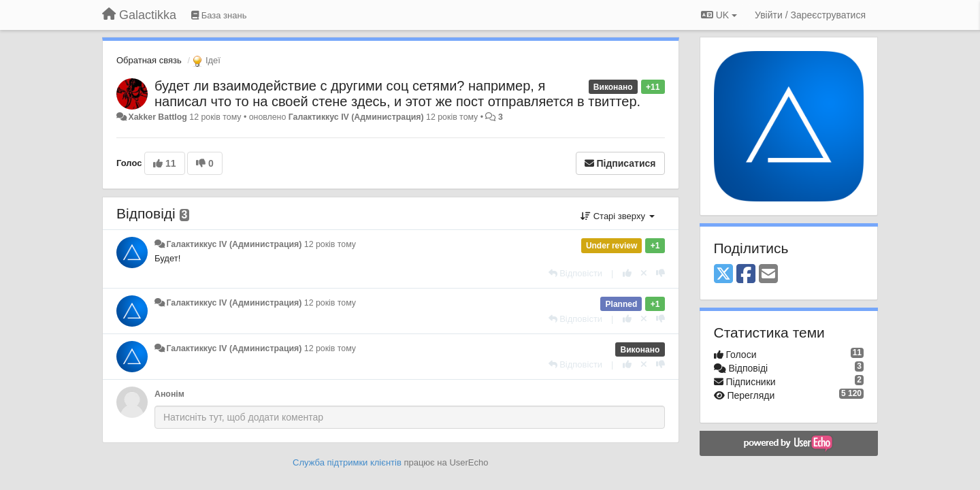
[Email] (768, 275)
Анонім (169, 394)
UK (719, 15)
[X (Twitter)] (723, 275)
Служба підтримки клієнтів (347, 462)
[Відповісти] (576, 273)
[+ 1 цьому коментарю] (627, 273)
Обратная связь (149, 60)
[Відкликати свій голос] (644, 273)
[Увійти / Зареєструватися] (810, 15)
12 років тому (330, 244)
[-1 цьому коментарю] (660, 273)
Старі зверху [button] (617, 216)
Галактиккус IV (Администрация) (356, 117)
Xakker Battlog (157, 117)
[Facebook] (746, 275)
